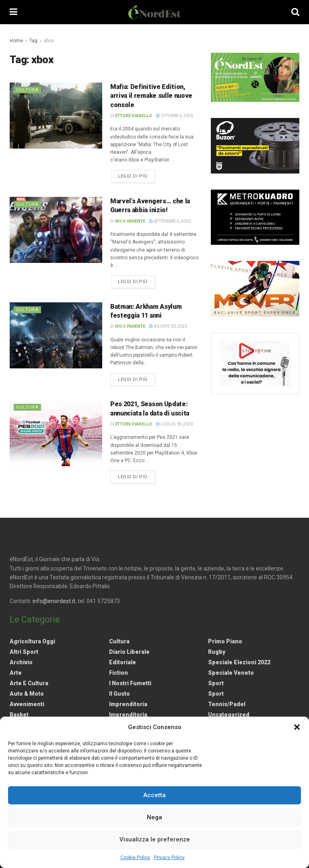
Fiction (118, 673)
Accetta (154, 795)
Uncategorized (229, 715)
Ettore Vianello (134, 116)
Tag (33, 41)
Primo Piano (225, 641)
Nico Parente (130, 221)
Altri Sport (24, 652)
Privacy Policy (169, 858)
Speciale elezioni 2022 (239, 662)
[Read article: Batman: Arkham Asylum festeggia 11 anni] (56, 335)
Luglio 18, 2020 (174, 424)
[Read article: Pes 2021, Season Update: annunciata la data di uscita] (56, 433)
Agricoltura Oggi (32, 641)
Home (16, 41)
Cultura (27, 90)
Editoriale (123, 662)
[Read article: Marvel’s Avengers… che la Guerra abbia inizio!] (56, 230)
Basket (19, 715)
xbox (49, 41)
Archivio (21, 662)
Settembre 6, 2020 (170, 221)
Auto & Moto (27, 694)
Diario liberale (129, 652)
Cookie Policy (135, 858)
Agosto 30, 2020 (168, 326)
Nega (154, 817)
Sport (216, 683)
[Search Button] (295, 12)
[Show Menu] (13, 12)
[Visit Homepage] (154, 12)
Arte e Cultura (29, 683)
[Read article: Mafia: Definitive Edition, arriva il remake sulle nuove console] (56, 116)
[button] (297, 727)
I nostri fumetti (130, 683)
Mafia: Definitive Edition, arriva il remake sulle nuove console (151, 96)
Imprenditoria (128, 704)
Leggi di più (137, 176)
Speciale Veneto (231, 673)
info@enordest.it (54, 601)
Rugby (217, 652)
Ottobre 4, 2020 (175, 116)
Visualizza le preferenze (155, 839)
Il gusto (119, 694)
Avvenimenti (27, 704)
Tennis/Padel (227, 704)
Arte (16, 673)
